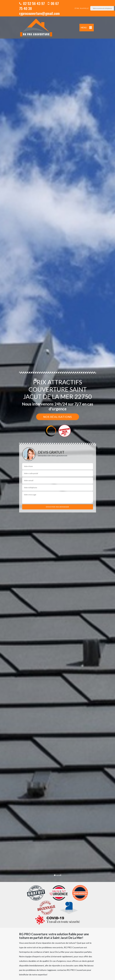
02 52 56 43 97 (32, 3)
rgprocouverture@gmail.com (39, 13)
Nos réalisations (58, 417)
